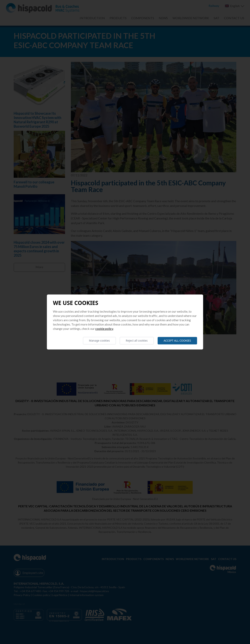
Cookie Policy (104, 329)
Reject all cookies (137, 340)
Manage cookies (100, 340)
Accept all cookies (177, 340)
